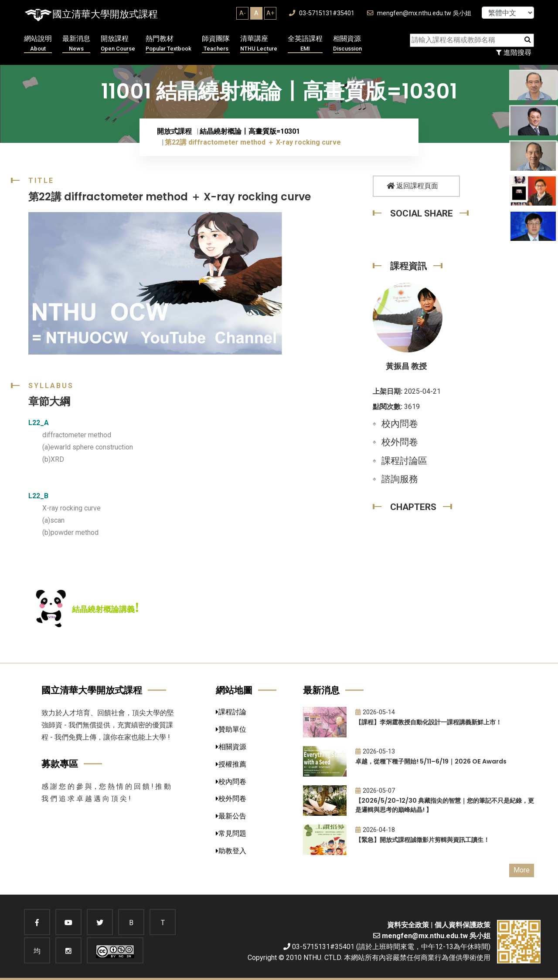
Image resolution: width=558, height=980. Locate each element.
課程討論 (231, 712)
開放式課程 (174, 131)
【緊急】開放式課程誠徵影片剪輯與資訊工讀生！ (422, 840)
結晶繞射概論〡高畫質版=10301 (250, 131)
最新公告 (231, 816)
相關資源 (347, 44)
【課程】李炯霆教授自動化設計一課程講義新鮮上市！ (429, 722)
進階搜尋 (514, 52)
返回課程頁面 (412, 186)
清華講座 (259, 44)
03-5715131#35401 (322, 13)
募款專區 (60, 764)
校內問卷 (400, 424)
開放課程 (118, 44)
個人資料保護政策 (463, 925)
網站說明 (38, 44)
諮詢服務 (400, 479)
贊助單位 (231, 729)
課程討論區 (404, 461)
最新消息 (76, 44)
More (522, 870)
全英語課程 (305, 44)
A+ (270, 13)
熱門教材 (168, 44)
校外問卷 (400, 442)
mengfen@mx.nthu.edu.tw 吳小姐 (419, 13)
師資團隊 (216, 44)
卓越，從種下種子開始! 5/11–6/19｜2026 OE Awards (431, 761)
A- (243, 13)
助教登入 (231, 851)
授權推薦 (231, 764)
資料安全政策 (408, 925)
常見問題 (231, 833)
